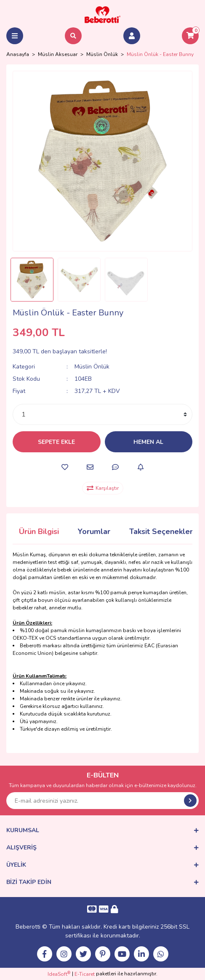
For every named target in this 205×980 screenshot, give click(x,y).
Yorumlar (94, 531)
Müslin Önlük (92, 367)
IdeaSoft (59, 974)
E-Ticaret (85, 974)
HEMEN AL (148, 442)
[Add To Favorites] (65, 467)
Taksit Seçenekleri (162, 531)
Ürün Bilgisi (39, 531)
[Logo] (103, 14)
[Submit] (190, 801)
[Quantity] (102, 414)
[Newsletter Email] (102, 801)
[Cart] (190, 36)
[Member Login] (132, 36)
